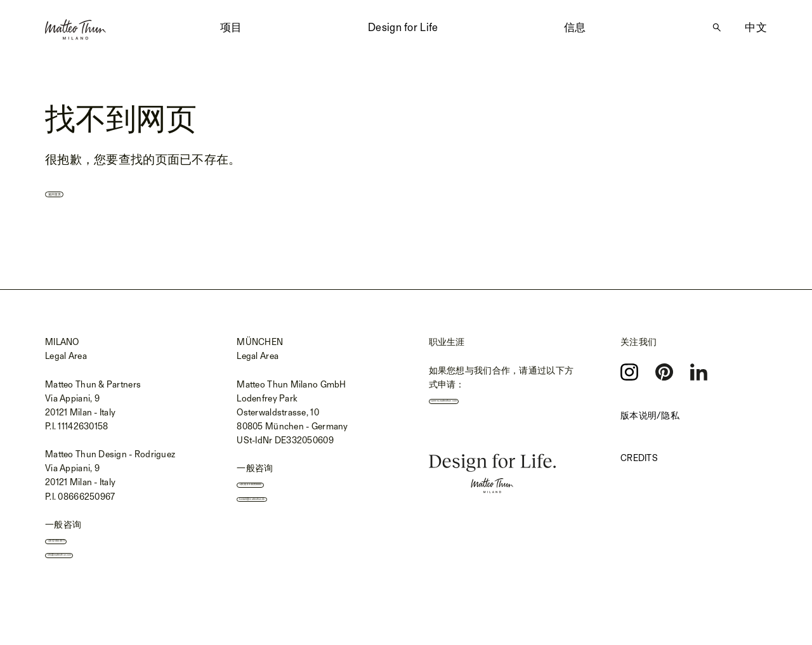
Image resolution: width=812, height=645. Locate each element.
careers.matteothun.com (484, 405)
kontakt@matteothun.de (292, 508)
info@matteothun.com (97, 564)
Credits (639, 459)
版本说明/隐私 (650, 417)
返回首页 (79, 192)
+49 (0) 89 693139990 (288, 488)
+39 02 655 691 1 (86, 545)
